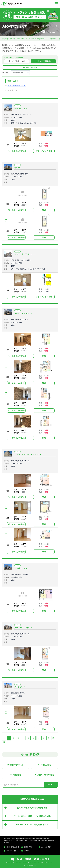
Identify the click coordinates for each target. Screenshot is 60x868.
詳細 (44, 210)
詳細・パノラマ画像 (44, 151)
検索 (51, 785)
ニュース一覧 (11, 851)
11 (4, 742)
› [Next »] (9, 742)
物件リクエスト (17, 765)
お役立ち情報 (46, 847)
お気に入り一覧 (31, 68)
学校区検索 (46, 765)
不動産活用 (28, 847)
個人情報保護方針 (30, 865)
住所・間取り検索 (46, 775)
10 (53, 738)
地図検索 (17, 775)
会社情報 (27, 851)
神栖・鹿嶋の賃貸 (13, 847)
